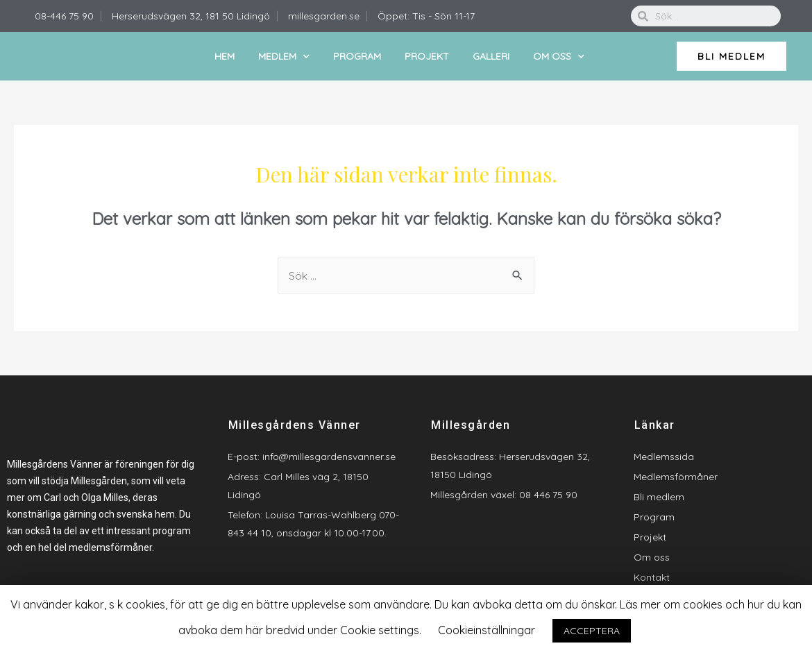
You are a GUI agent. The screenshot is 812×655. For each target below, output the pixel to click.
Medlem (284, 57)
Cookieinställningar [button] (487, 630)
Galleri (491, 56)
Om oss (559, 57)
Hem (225, 56)
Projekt (427, 56)
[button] (731, 56)
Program (357, 56)
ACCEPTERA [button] (592, 631)
